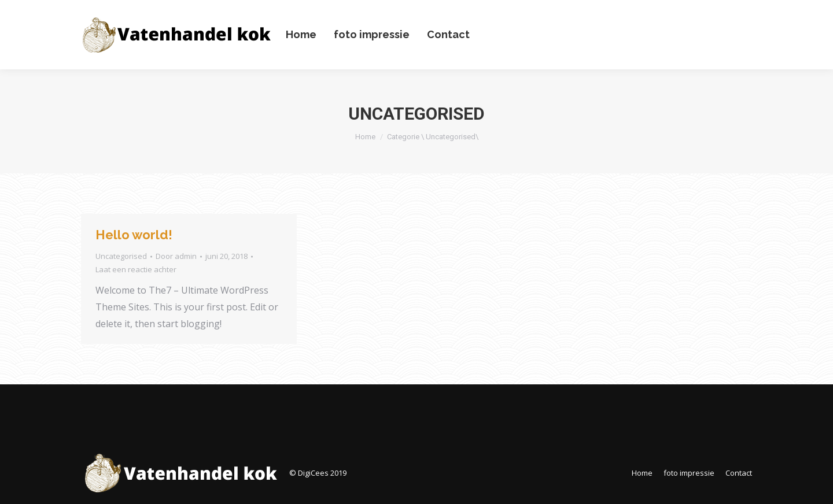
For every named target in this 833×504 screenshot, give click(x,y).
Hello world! (134, 235)
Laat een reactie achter (136, 269)
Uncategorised (121, 256)
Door (176, 256)
